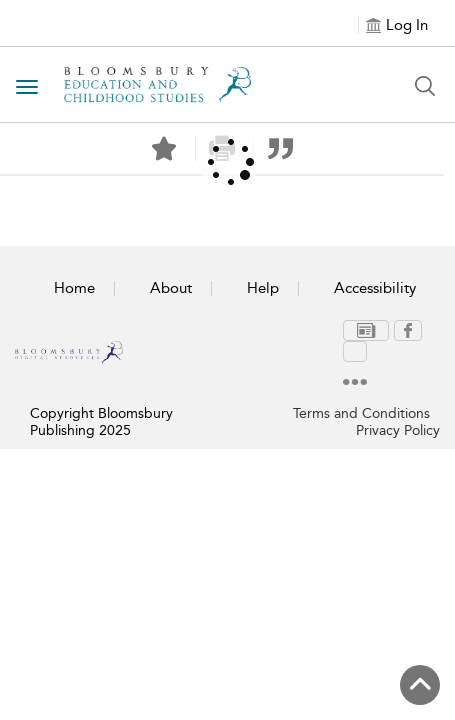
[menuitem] (328, 331)
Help (263, 288)
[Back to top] (420, 685)
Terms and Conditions (361, 385)
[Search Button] (425, 86)
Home (74, 288)
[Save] (164, 149)
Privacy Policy (398, 402)
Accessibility (375, 288)
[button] (280, 148)
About (171, 288)
